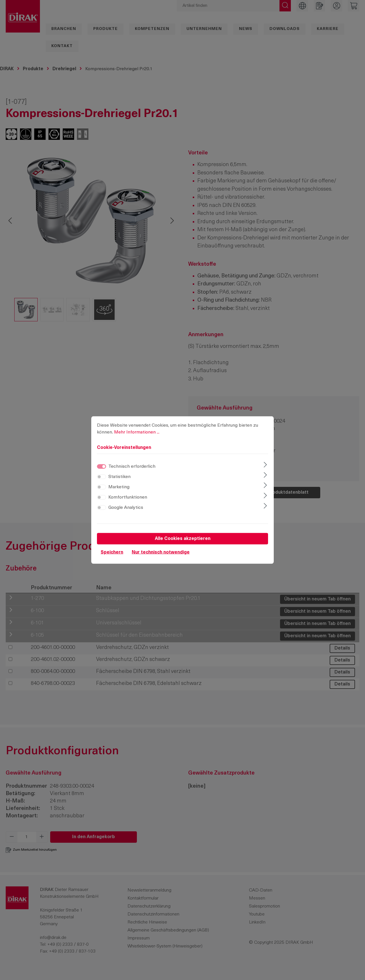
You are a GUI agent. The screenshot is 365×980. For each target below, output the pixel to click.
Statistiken (119, 477)
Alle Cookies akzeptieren (183, 539)
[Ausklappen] (265, 465)
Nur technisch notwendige (161, 552)
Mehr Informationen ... (137, 432)
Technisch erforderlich (132, 467)
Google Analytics (126, 508)
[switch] (102, 477)
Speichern (112, 552)
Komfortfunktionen (128, 497)
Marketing (119, 487)
